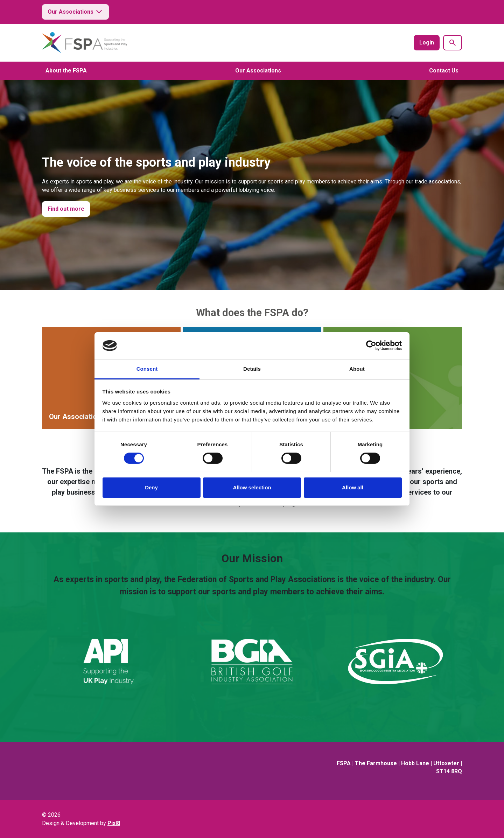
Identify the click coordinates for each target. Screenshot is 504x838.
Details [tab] (252, 369)
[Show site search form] (453, 43)
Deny (151, 487)
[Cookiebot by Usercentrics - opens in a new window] (371, 345)
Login (427, 43)
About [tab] (357, 369)
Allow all (353, 487)
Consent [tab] (147, 369)
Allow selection (252, 487)
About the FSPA (66, 71)
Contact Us (444, 71)
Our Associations (75, 12)
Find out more (66, 209)
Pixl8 (114, 823)
